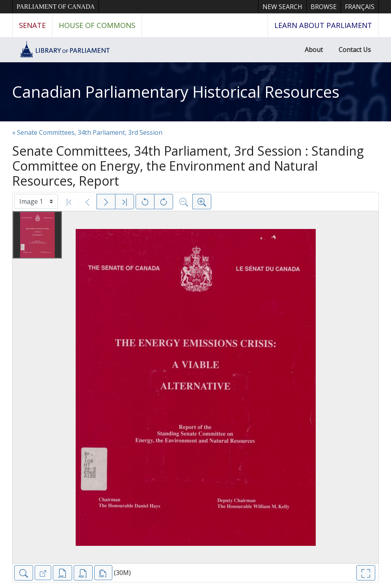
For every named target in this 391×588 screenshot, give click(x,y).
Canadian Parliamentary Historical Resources (176, 92)
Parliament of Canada (56, 7)
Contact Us (355, 50)
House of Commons (97, 25)
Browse (324, 7)
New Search (282, 7)
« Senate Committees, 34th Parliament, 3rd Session (87, 132)
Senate (32, 25)
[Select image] (36, 201)
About (314, 50)
